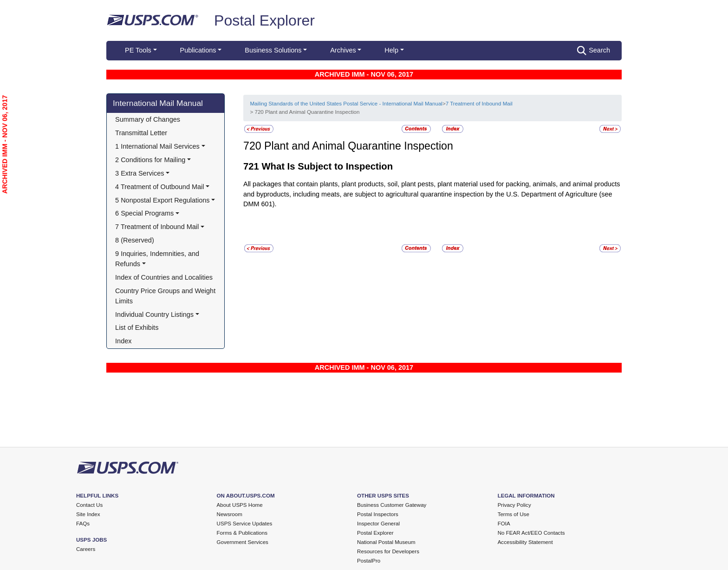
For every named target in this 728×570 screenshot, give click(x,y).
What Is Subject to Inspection (327, 166)
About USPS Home (240, 505)
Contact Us (89, 505)
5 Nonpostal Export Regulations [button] (162, 200)
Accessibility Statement (525, 542)
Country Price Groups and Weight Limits (166, 296)
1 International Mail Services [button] (157, 146)
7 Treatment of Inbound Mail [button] (157, 227)
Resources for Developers (388, 551)
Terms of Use (513, 514)
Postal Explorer (264, 20)
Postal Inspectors (378, 514)
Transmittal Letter (141, 133)
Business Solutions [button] (273, 50)
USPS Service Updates (245, 524)
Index (123, 341)
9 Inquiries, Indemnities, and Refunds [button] (158, 259)
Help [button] (391, 50)
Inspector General (378, 524)
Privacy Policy (514, 505)
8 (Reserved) (135, 240)
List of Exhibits (137, 328)
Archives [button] (343, 50)
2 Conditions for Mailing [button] (150, 160)
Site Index (88, 514)
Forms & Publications (242, 533)
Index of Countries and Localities (164, 277)
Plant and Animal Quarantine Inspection (359, 146)
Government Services (243, 542)
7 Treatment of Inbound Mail (479, 104)
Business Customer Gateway (392, 505)
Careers (86, 549)
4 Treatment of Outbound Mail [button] (159, 187)
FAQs (83, 524)
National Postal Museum (386, 542)
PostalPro (369, 561)
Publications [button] (198, 50)
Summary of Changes (148, 119)
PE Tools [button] (138, 50)
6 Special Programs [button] (144, 213)
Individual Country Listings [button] (154, 314)
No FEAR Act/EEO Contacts (531, 533)
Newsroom (230, 514)
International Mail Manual (158, 103)
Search (594, 51)
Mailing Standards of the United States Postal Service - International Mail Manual (346, 104)
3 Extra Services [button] (140, 173)
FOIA (504, 524)
